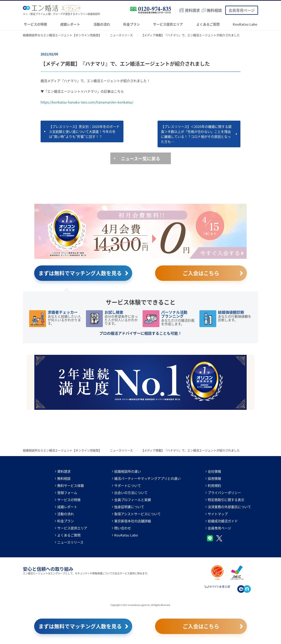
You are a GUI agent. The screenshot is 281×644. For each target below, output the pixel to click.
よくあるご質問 (208, 24)
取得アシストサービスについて (137, 514)
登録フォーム (67, 493)
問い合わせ (123, 528)
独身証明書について (129, 507)
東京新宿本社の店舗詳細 (133, 521)
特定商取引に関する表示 (226, 500)
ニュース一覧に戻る (140, 158)
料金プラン (132, 24)
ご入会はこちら (201, 273)
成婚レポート (70, 24)
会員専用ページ (242, 10)
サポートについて (128, 485)
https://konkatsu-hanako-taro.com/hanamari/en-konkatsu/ (87, 102)
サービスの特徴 (35, 24)
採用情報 (214, 478)
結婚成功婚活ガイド (223, 521)
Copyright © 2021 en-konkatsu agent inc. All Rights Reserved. (140, 605)
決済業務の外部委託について (229, 507)
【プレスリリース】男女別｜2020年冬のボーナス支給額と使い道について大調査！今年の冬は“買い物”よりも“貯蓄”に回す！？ (84, 131)
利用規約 (214, 485)
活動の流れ (102, 24)
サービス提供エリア (168, 24)
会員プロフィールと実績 (133, 500)
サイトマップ (218, 514)
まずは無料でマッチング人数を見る (80, 273)
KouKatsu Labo (245, 24)
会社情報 (214, 471)
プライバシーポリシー (224, 493)
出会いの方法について (131, 493)
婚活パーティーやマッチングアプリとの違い (147, 478)
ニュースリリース (70, 542)
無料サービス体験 (71, 485)
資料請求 (64, 471)
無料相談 (64, 478)
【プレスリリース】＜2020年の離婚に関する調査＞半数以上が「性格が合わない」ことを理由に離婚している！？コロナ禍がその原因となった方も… (196, 134)
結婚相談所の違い (128, 471)
